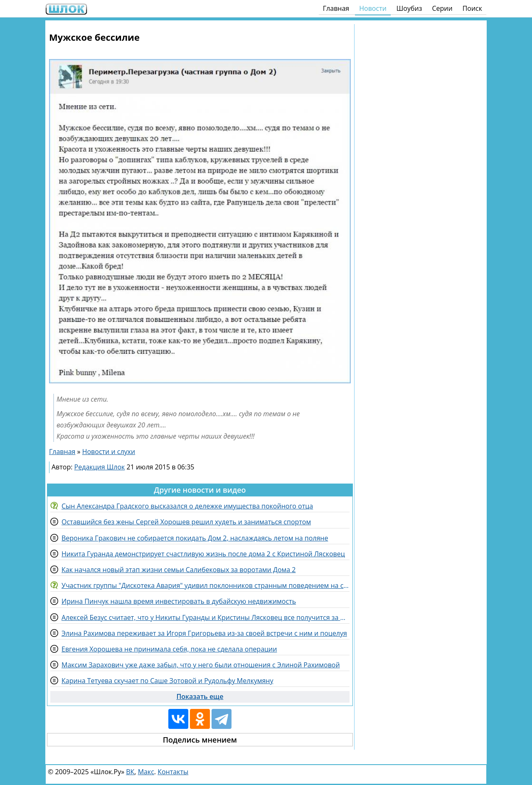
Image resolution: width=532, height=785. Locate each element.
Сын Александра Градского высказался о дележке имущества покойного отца (187, 506)
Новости (373, 8)
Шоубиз (409, 8)
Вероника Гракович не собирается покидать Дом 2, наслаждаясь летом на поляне (195, 538)
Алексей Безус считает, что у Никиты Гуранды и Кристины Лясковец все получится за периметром (206, 617)
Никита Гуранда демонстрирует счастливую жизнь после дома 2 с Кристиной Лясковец (203, 554)
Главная (336, 8)
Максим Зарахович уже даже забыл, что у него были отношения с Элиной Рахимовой (201, 665)
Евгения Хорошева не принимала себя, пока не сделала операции (169, 649)
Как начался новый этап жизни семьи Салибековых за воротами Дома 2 (179, 570)
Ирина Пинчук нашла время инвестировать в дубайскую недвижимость (179, 601)
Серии (442, 8)
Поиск (472, 8)
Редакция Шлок (100, 467)
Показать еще (200, 696)
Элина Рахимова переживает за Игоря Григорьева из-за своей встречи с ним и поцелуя (204, 633)
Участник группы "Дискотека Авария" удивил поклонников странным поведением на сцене (206, 585)
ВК (130, 772)
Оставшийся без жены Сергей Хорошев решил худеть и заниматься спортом (186, 522)
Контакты (173, 772)
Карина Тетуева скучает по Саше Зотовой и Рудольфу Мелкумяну (167, 681)
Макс (146, 772)
